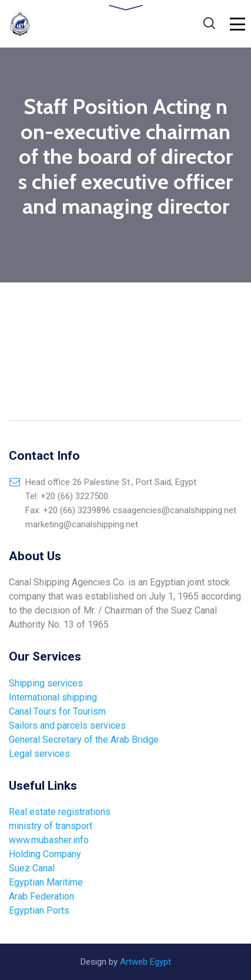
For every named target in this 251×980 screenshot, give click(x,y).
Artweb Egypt (145, 962)
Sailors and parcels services (67, 725)
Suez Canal (32, 868)
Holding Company (45, 854)
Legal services (39, 754)
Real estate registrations (60, 812)
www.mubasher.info (49, 840)
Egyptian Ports (39, 910)
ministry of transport (51, 826)
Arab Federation (43, 896)
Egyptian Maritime (47, 882)
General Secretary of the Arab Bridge (84, 740)
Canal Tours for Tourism (57, 711)
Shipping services (46, 683)
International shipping (53, 697)
